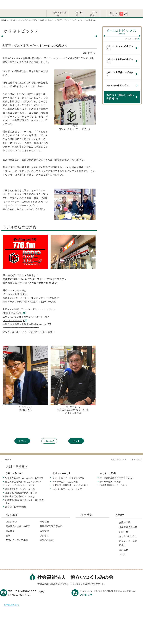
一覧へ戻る (49, 432)
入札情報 (44, 522)
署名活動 (124, 541)
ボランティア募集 (128, 532)
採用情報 (94, 5)
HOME (8, 450)
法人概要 (79, 5)
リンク (122, 545)
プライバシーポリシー (49, 637)
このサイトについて (76, 637)
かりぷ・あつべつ (15, 464)
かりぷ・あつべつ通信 (16, 497)
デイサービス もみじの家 (65, 472)
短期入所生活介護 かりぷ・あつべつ (23, 472)
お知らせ (124, 522)
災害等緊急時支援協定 (51, 517)
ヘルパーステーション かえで (67, 480)
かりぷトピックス (128, 527)
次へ (75, 432)
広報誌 (122, 536)
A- (117, 5)
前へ (23, 432)
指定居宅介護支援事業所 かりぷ (21, 483)
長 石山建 (74, 404)
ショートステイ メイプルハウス (68, 468)
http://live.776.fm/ (13, 304)
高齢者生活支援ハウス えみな (20, 487)
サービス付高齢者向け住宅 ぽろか (116, 468)
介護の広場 (125, 513)
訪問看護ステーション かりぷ (20, 480)
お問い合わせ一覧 (119, 450)
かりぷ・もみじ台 (62, 464)
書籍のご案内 (47, 531)
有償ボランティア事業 (17, 531)
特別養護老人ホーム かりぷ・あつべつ (24, 468)
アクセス (44, 526)
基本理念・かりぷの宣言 (18, 517)
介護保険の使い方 (128, 518)
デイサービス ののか (110, 472)
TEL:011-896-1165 (27, 582)
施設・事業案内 (60, 5)
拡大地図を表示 (12, 596)
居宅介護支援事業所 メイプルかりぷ (70, 476)
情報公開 (44, 512)
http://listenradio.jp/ (14, 311)
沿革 (8, 526)
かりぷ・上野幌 (108, 464)
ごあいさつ (11, 512)
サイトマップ (136, 450)
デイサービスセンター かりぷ (20, 476)
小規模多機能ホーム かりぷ (113, 476)
